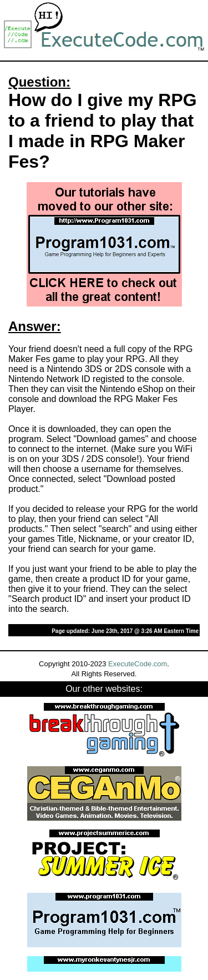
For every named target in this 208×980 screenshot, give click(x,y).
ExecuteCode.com (138, 664)
